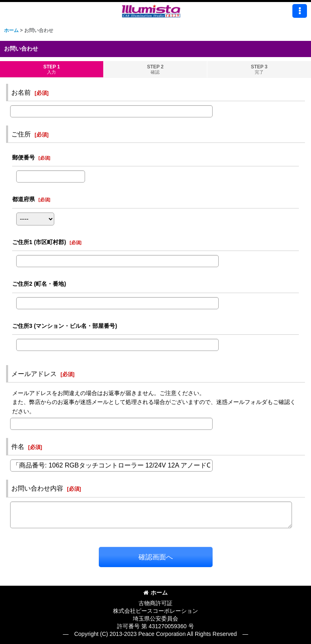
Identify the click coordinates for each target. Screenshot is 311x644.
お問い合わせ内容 (37, 488)
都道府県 (23, 199)
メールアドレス (34, 374)
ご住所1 (39, 242)
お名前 (21, 92)
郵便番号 (23, 157)
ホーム (155, 593)
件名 (18, 446)
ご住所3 (65, 326)
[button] (300, 11)
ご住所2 (39, 284)
